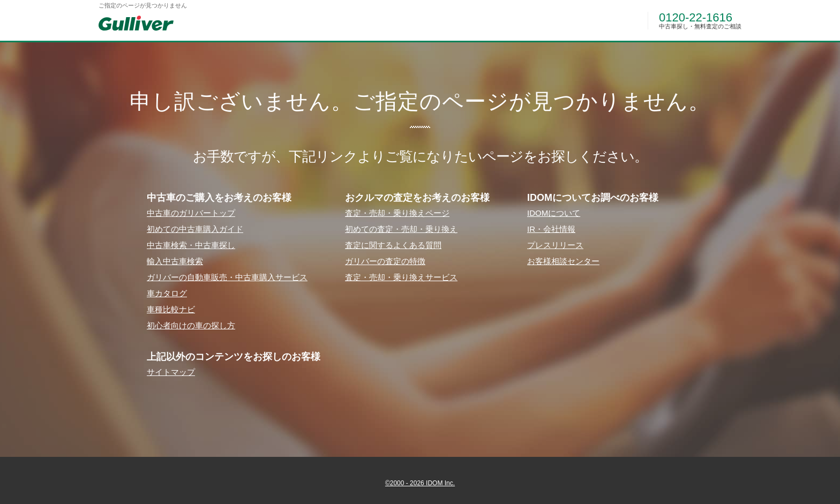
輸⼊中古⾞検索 (175, 261)
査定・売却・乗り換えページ (397, 213)
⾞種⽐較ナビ (171, 309)
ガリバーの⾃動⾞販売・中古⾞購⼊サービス (227, 277)
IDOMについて (554, 213)
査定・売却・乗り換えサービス (401, 277)
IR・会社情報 (551, 229)
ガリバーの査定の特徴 (385, 261)
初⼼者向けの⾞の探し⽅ (191, 325)
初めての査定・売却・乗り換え (401, 229)
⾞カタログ (167, 293)
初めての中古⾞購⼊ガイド (195, 229)
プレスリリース (555, 245)
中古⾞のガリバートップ (191, 213)
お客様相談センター (563, 261)
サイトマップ (171, 372)
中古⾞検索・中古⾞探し (191, 245)
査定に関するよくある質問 (393, 245)
